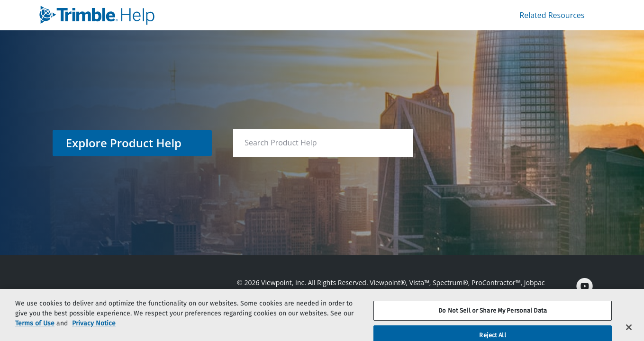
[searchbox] (395, 143)
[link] (179, 15)
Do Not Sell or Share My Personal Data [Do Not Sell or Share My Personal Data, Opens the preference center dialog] (493, 318)
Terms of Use (35, 331)
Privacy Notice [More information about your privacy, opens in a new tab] (94, 331)
